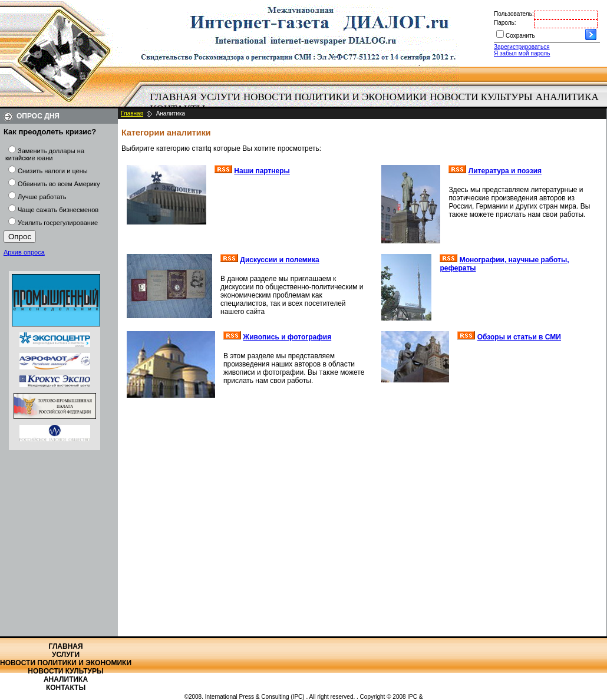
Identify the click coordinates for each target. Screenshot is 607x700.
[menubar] (377, 103)
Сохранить (520, 36)
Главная (174, 97)
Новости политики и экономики (335, 97)
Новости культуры (481, 97)
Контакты (66, 688)
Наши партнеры (262, 171)
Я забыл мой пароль (522, 53)
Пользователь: (514, 14)
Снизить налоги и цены (53, 171)
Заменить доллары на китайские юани (45, 154)
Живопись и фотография (287, 337)
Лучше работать (42, 197)
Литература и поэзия (505, 171)
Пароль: (505, 23)
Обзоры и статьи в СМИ (519, 337)
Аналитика (567, 97)
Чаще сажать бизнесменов (58, 210)
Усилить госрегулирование (58, 223)
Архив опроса (24, 252)
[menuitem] (174, 97)
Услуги (220, 97)
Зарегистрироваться (522, 47)
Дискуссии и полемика (279, 260)
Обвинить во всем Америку (59, 184)
